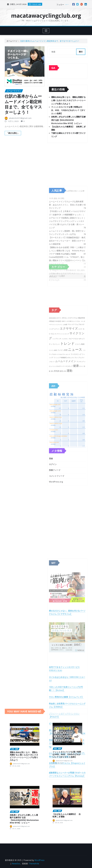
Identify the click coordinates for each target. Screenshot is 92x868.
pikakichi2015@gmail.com (20, 119)
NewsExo (16, 864)
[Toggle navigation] (46, 31)
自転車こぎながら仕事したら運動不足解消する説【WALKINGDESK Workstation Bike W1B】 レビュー (68, 120)
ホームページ (12, 41)
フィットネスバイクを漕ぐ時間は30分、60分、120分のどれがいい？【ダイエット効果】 (68, 111)
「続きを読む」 (13, 134)
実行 (81, 52)
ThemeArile (34, 864)
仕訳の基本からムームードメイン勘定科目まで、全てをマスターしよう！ (50, 41)
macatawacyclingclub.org (46, 16)
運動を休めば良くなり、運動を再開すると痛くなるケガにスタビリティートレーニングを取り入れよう (68, 101)
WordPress (39, 860)
